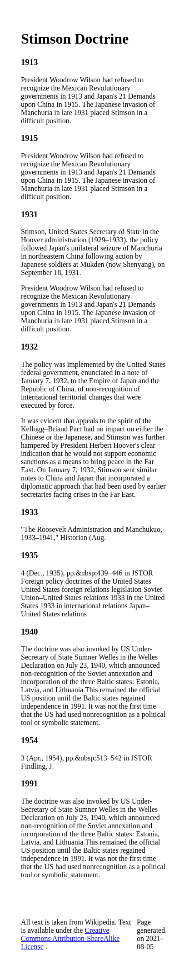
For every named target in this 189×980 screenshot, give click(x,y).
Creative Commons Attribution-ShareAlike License (70, 938)
